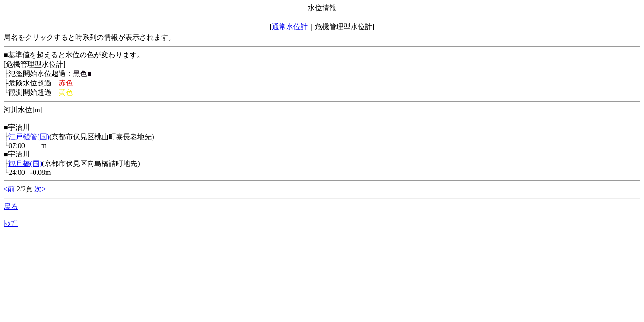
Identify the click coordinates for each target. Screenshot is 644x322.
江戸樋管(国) (29, 137)
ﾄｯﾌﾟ (11, 223)
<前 (9, 189)
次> (40, 189)
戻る (11, 206)
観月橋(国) (25, 163)
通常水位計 (290, 27)
